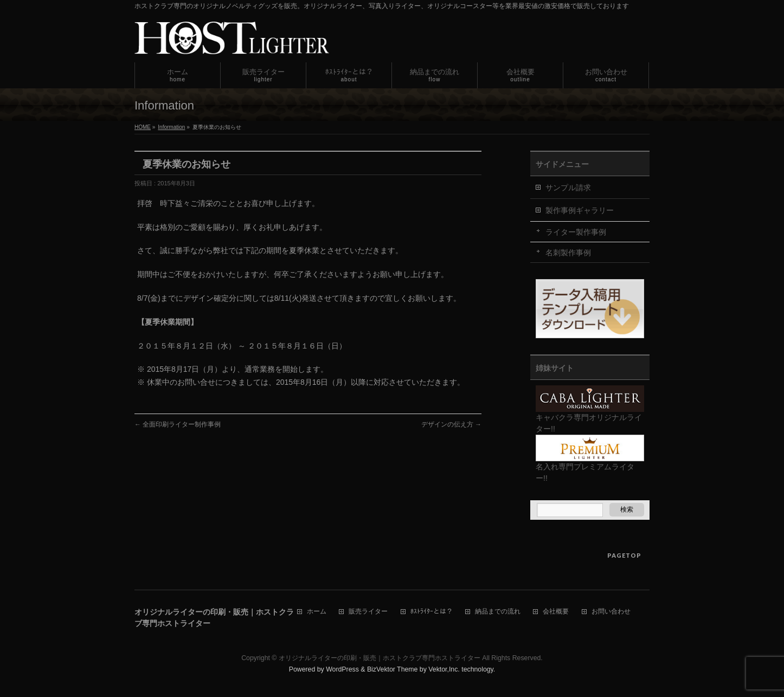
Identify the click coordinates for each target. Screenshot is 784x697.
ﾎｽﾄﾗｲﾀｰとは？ (432, 612)
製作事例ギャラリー (580, 210)
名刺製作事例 (568, 253)
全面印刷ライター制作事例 (178, 424)
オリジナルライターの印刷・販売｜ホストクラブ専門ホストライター (380, 658)
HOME (143, 127)
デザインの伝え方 (451, 424)
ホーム (317, 612)
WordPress (342, 669)
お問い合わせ (611, 612)
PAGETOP (624, 555)
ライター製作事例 (576, 232)
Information (171, 127)
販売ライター (368, 612)
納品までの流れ (498, 612)
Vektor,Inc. (444, 669)
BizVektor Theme (393, 669)
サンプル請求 (568, 188)
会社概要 (556, 612)
